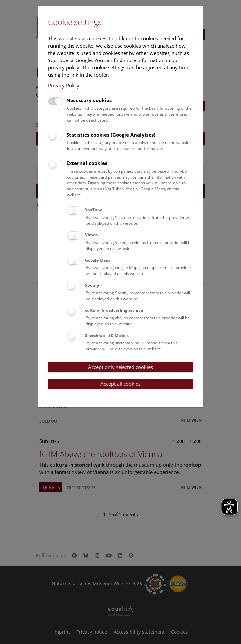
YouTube (94, 210)
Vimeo (91, 235)
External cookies (87, 163)
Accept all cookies (120, 384)
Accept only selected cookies (120, 367)
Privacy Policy (64, 85)
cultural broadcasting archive (114, 310)
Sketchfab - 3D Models (107, 335)
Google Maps (98, 260)
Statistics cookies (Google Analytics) (111, 135)
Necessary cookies (89, 100)
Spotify (92, 285)
